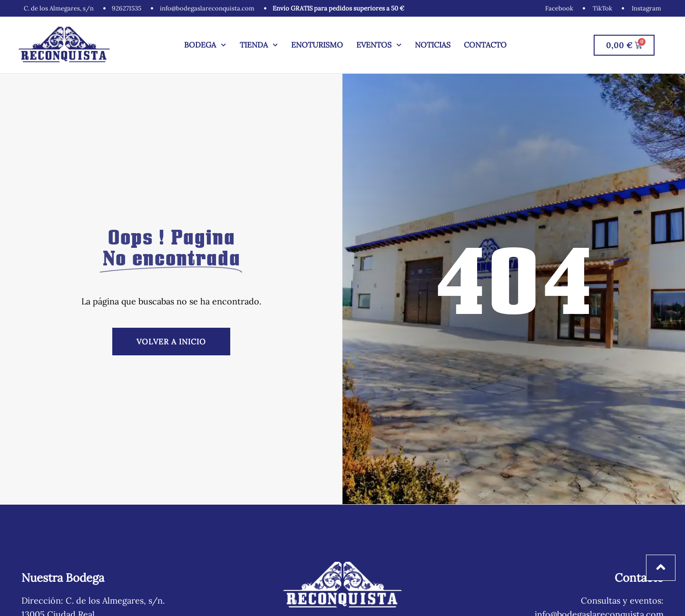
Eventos (379, 45)
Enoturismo (317, 45)
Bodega (205, 45)
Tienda (259, 45)
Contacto (485, 45)
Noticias (433, 45)
